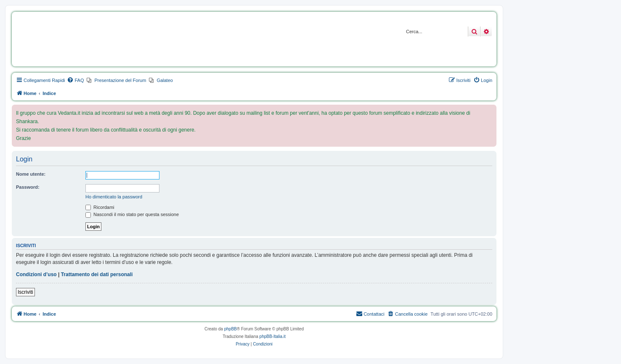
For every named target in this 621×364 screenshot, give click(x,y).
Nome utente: (31, 174)
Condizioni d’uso (36, 274)
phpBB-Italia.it (273, 336)
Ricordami (100, 207)
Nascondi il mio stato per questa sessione (132, 214)
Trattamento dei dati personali (97, 274)
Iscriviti (25, 292)
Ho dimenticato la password (114, 197)
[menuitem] (75, 80)
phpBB (231, 329)
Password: (28, 187)
